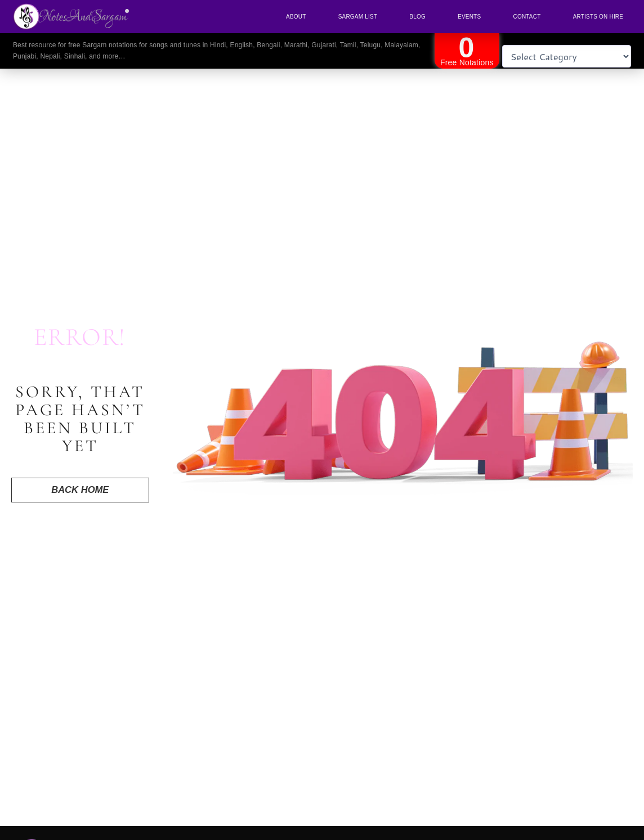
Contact (527, 17)
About (296, 17)
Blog (417, 17)
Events (469, 17)
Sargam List (358, 17)
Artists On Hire (598, 17)
